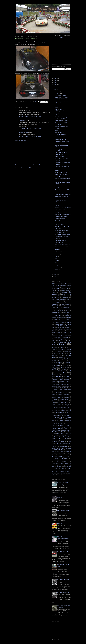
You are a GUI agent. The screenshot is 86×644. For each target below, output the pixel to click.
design (69, 323)
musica (60, 404)
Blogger (61, 37)
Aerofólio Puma (65, 287)
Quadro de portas (56, 448)
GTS (63, 373)
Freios (68, 358)
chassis (68, 311)
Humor (56, 378)
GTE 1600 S (64, 369)
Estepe (69, 341)
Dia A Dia (57, 107)
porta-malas (60, 425)
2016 (55, 78)
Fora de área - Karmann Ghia (62, 190)
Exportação (55, 348)
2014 (55, 83)
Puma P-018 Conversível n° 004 (63, 194)
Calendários (58, 302)
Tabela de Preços (59, 468)
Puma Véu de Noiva (67, 443)
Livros (61, 389)
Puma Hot (55, 440)
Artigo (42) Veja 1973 (60, 210)
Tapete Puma (63, 470)
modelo (62, 401)
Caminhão (55, 304)
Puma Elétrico (63, 437)
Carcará (68, 306)
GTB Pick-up (68, 364)
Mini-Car (67, 398)
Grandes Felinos (63, 361)
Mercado (54, 398)
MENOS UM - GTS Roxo (61, 172)
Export (68, 346)
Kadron (68, 381)
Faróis (62, 348)
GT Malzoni (59, 362)
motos (54, 402)
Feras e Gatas (65, 349)
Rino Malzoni (62, 460)
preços (67, 425)
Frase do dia (62, 358)
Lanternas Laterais (65, 383)
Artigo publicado (63, 296)
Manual (54, 394)
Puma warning (58, 445)
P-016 (64, 411)
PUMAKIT (54, 447)
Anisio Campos (66, 290)
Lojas (55, 391)
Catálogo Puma (59, 311)
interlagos (67, 380)
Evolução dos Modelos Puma (58, 346)
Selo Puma (67, 462)
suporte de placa (67, 467)
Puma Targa (58, 443)
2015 (55, 80)
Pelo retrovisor (58, 417)
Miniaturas (55, 401)
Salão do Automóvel (59, 462)
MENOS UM (65, 396)
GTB (60, 364)
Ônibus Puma (66, 409)
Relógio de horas (63, 455)
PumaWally (64, 446)
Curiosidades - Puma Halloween (63, 245)
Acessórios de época (66, 285)
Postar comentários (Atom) (26, 168)
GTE (54, 369)
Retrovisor (54, 460)
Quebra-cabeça (59, 450)
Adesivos (56, 287)
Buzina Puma (68, 301)
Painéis (57, 414)
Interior (61, 380)
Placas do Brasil (61, 422)
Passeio (60, 416)
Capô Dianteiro (65, 304)
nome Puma (55, 406)
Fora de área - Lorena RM (61, 247)
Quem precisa (60, 452)
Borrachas (69, 299)
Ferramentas (60, 352)
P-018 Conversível (59, 412)
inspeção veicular (64, 378)
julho (57, 256)
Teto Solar (55, 472)
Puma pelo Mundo (59, 442)
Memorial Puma (56, 396)
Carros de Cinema (66, 308)
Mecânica (60, 394)
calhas (66, 302)
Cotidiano (67, 319)
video (60, 475)
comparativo (58, 316)
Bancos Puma (65, 298)
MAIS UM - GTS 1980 (60, 135)
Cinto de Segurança (66, 314)
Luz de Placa (61, 391)
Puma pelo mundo (59, 221)
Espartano (65, 337)
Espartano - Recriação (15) (63, 593)
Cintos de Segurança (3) (61, 240)
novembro (58, 93)
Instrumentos (55, 380)
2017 (55, 76)
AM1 (58, 289)
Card (53, 308)
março (57, 265)
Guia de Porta (66, 375)
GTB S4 (60, 367)
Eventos (62, 344)
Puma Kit (69, 440)
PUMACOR (59, 523)
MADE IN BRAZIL (58, 393)
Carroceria (58, 307)
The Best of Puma (64, 472)
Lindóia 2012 (55, 388)
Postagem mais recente (21, 165)
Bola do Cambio (61, 299)
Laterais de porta (65, 385)
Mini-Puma (55, 399)
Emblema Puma (67, 332)
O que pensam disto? (60, 219)
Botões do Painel (58, 301)
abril (56, 263)
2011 (55, 89)
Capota (62, 306)
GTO (57, 373)
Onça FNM (60, 409)
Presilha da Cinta (57, 427)
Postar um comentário (21, 140)
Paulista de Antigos (67, 416)
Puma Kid (62, 440)
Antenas (54, 292)
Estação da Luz (61, 341)
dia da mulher (61, 327)
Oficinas (54, 409)
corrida (58, 319)
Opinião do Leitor (59, 243)
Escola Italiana (57, 337)
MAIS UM (66, 393)
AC (53, 284)
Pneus (62, 424)
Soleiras (67, 465)
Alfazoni (54, 289)
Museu (54, 404)
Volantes (65, 475)
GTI (70, 371)
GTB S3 (54, 367)
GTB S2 (56, 366)
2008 (55, 276)
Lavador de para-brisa (57, 386)
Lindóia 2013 (63, 388)
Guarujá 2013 (56, 375)
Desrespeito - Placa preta (61, 212)
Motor (67, 401)
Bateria (54, 299)
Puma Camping (60, 434)
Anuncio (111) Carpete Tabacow (63, 214)
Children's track (56, 314)
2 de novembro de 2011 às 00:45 (30, 117)
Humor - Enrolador (59, 157)
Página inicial (33, 165)
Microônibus (61, 398)
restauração (65, 458)
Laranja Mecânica (56, 385)
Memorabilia (66, 394)
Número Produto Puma (64, 407)
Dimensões (66, 329)
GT (70, 361)
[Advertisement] (28, 152)
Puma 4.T (67, 429)
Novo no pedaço (62, 406)
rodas (69, 460)
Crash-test (54, 321)
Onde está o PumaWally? (61, 216)
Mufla (58, 403)
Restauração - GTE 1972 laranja (63, 208)
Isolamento (54, 381)
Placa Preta (60, 420)
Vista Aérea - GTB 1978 (61, 95)
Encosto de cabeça (59, 334)
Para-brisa (64, 414)
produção (66, 427)
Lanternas (55, 383)
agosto (57, 254)
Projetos (54, 429)
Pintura (63, 419)
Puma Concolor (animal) (60, 435)
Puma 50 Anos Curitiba (58, 432)
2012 (55, 87)
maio (57, 261)
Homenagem (68, 376)
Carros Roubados (56, 309)
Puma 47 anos (56, 430)
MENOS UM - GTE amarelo (62, 192)
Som (53, 467)
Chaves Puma (66, 312)
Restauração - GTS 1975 (61, 139)
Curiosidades (62, 321)
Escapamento (68, 336)
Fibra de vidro (68, 352)
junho (57, 258)
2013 (55, 85)
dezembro (58, 91)
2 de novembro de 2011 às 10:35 (30, 128)
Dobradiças (55, 331)
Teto (68, 470)
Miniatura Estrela (64, 399)
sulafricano (60, 467)
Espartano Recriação (58, 339)
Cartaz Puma (64, 309)
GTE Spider (61, 371)
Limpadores (67, 386)
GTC (66, 367)
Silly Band (61, 465)
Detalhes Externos (60, 324)
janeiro (57, 269)
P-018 (69, 411)
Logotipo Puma (67, 389)
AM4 (53, 290)
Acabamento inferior (59, 284)
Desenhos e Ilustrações (60, 323)
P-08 (67, 412)
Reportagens (57, 457)
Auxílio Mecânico (56, 298)
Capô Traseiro (55, 306)
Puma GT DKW (63, 438)
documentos (62, 331)
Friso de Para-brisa (57, 359)
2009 (55, 274)
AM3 (67, 289)
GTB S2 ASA (66, 366)
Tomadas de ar (56, 473)
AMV (58, 290)
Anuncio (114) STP (60, 133)
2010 (55, 272)
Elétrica (60, 332)
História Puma (57, 376)
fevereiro (58, 267)
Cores (69, 317)
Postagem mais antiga (44, 165)
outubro (57, 250)
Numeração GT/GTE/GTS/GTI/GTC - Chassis (63, 538)
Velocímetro (63, 473)
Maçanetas (68, 391)
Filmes (55, 354)
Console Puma (62, 317)
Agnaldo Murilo (23, 120)
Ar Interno (65, 294)
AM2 (63, 289)
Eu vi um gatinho (58, 342)
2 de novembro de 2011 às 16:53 (30, 137)
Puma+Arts (58, 105)
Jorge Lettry (61, 381)
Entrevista (60, 336)
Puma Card (68, 434)
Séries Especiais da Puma (58, 463)
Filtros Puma (62, 354)
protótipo (60, 429)
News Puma (66, 404)
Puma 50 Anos (66, 430)
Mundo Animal (65, 402)
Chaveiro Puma (56, 312)
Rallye (62, 453)
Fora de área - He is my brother (63, 234)
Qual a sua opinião (66, 448)
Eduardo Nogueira (24, 132)
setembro (58, 252)
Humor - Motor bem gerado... (62, 121)
